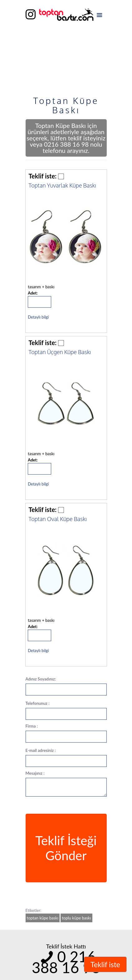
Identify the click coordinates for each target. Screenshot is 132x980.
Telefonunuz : (38, 703)
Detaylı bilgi (38, 317)
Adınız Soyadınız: (41, 679)
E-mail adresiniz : (41, 750)
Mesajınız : (35, 773)
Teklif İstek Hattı (66, 946)
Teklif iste (105, 964)
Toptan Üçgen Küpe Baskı (60, 352)
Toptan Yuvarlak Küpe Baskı (62, 185)
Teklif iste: (43, 176)
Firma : (32, 726)
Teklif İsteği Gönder (66, 848)
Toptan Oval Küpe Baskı (58, 519)
